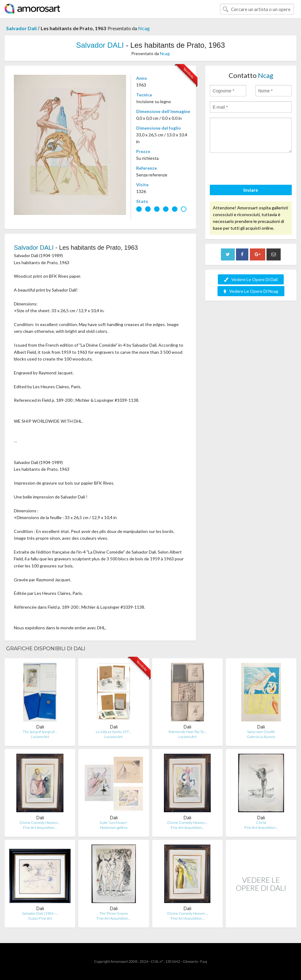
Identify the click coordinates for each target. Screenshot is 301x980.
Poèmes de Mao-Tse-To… (187, 732)
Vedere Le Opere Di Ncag (251, 291)
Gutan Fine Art (40, 918)
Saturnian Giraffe (261, 732)
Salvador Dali (21, 28)
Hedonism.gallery (114, 827)
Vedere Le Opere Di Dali (251, 279)
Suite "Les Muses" (114, 823)
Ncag (144, 28)
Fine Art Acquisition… (40, 827)
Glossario (190, 961)
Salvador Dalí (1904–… (40, 913)
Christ (261, 823)
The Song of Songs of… (40, 732)
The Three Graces (114, 913)
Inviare (251, 190)
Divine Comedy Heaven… (40, 823)
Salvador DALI (100, 45)
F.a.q (204, 961)
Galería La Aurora (261, 737)
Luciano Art (40, 737)
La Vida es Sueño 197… (114, 732)
